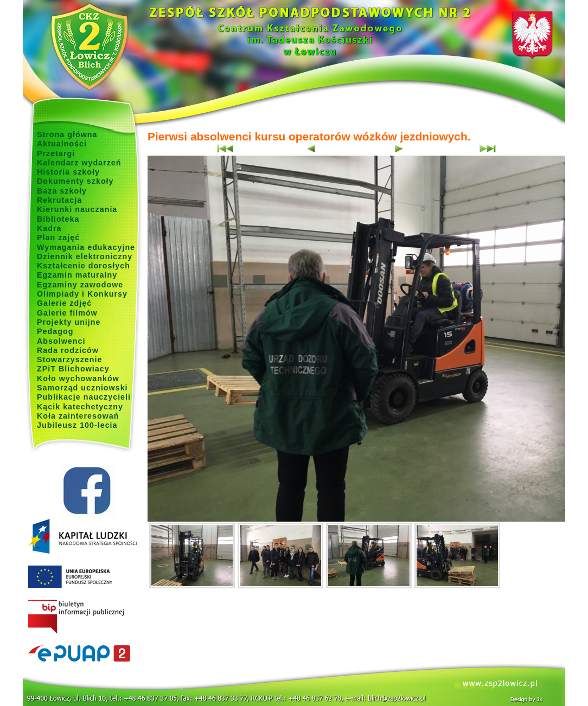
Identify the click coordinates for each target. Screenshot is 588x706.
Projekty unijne (69, 322)
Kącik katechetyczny (80, 407)
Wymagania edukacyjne (86, 247)
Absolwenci (61, 341)
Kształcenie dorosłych (84, 266)
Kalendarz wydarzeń (79, 163)
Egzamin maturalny (77, 275)
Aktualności (62, 144)
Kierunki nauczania (77, 209)
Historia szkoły (68, 172)
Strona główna (67, 134)
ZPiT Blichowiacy (73, 369)
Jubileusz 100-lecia (77, 425)
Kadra (49, 228)
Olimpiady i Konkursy (82, 294)
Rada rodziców (68, 350)
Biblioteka (58, 219)
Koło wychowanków (78, 378)
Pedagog (55, 331)
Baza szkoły (62, 191)
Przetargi (56, 153)
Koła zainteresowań (78, 416)
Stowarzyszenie (70, 360)
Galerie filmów (67, 313)
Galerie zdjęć (64, 303)
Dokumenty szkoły (75, 181)
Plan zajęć (58, 238)
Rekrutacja (59, 200)
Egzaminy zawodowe (80, 285)
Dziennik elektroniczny (85, 256)
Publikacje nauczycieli (84, 397)
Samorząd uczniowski (82, 388)
